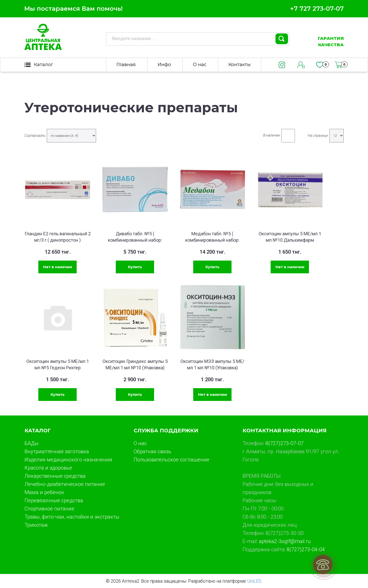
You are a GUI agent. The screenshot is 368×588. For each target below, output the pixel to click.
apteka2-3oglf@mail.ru (285, 541)
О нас (200, 65)
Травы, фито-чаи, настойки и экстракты (72, 517)
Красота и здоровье (48, 468)
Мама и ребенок (44, 492)
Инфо (164, 65)
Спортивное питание (49, 509)
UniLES (254, 581)
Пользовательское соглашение (171, 460)
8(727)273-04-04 (306, 549)
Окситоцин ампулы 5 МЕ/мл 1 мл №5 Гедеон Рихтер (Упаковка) (58, 368)
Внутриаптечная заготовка (57, 451)
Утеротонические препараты (131, 108)
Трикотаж (36, 525)
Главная (126, 65)
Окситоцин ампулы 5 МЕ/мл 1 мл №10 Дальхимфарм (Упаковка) (290, 240)
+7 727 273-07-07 (317, 9)
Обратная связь (152, 451)
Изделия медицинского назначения (68, 460)
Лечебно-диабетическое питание (65, 484)
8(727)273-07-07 (285, 443)
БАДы (32, 443)
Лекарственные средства (55, 476)
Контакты (240, 65)
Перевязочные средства (54, 500)
